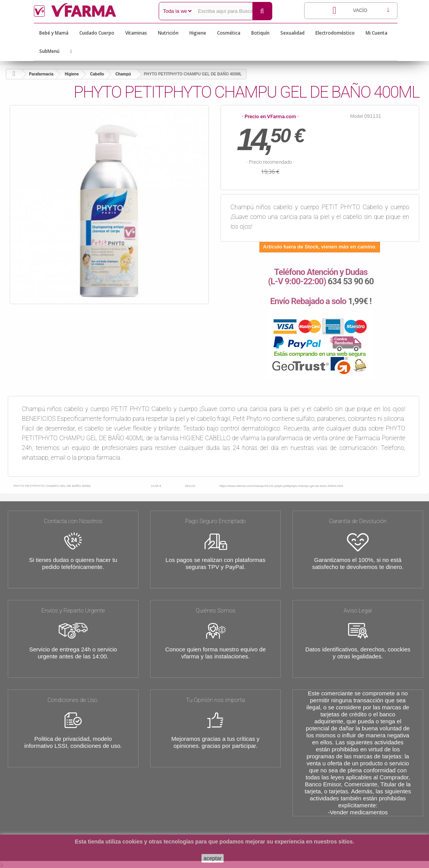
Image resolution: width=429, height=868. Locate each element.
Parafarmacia (41, 74)
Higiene (198, 33)
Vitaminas (136, 33)
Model (356, 116)
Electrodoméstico (335, 33)
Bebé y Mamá (54, 33)
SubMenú (49, 51)
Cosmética (229, 33)
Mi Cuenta (376, 33)
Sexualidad (292, 33)
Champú (123, 74)
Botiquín (260, 33)
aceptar (213, 858)
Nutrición (168, 33)
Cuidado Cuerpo (97, 33)
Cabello (97, 74)
